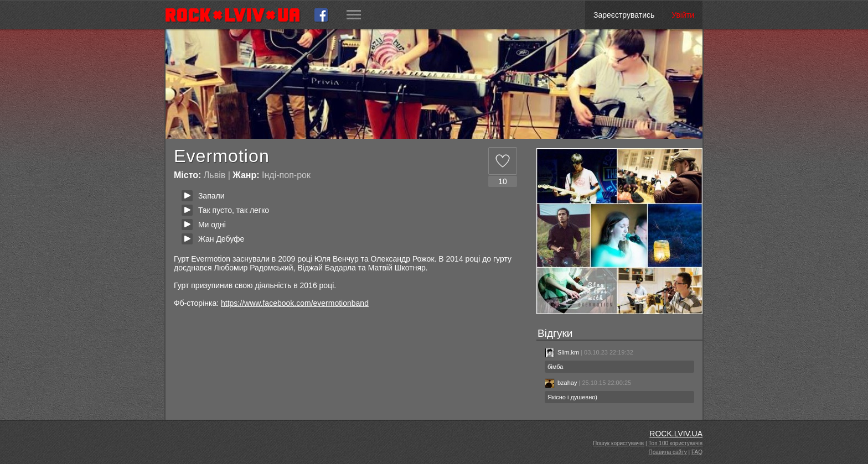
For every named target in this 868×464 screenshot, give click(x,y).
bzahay (561, 383)
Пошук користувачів (618, 443)
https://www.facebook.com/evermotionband (295, 303)
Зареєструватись (624, 15)
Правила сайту (668, 452)
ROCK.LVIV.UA (676, 434)
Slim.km (562, 352)
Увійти (683, 15)
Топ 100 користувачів (675, 443)
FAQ (697, 452)
